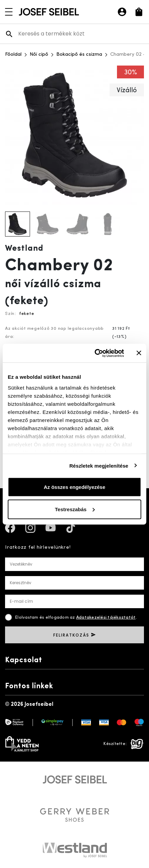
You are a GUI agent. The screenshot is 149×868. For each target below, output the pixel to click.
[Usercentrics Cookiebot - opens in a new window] (95, 353)
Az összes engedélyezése (75, 487)
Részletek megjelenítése (99, 465)
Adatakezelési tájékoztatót (106, 617)
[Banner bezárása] (139, 353)
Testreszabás (75, 509)
